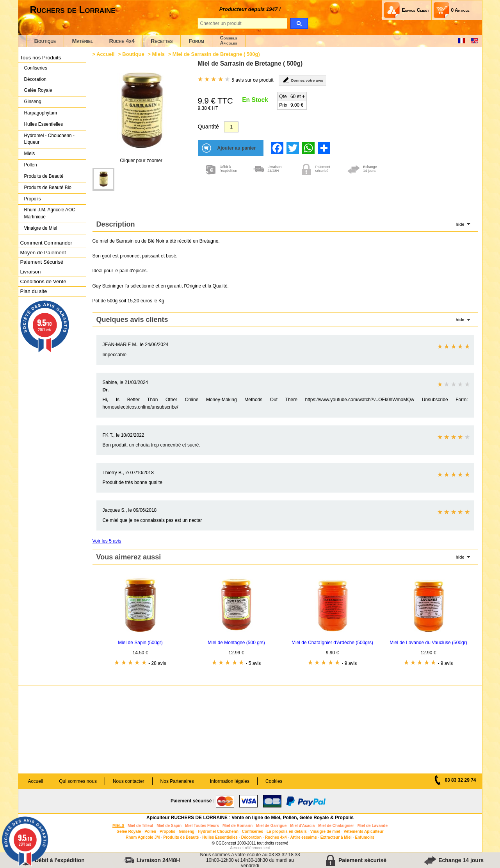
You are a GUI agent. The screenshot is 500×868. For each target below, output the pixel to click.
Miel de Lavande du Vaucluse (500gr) (428, 643)
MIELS (118, 826)
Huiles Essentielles (44, 124)
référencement (257, 848)
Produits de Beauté (44, 176)
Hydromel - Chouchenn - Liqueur (49, 139)
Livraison (31, 272)
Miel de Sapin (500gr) (140, 643)
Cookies (274, 781)
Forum (196, 41)
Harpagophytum (41, 113)
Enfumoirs (365, 837)
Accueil (105, 54)
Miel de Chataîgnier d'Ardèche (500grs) (332, 643)
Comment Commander (46, 243)
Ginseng (33, 102)
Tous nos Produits (41, 58)
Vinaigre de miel (325, 831)
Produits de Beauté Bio (48, 188)
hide (460, 224)
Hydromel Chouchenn (218, 831)
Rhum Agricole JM (143, 837)
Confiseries (36, 68)
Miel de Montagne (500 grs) (236, 643)
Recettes (162, 41)
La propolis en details (287, 831)
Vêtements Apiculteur (363, 831)
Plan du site (34, 291)
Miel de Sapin (169, 826)
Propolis (33, 199)
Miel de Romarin (238, 826)
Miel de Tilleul (140, 826)
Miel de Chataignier (336, 826)
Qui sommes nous (78, 781)
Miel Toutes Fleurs (202, 826)
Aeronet (237, 848)
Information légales (230, 781)
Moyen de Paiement (43, 253)
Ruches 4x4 (276, 837)
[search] (299, 23)
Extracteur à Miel (336, 837)
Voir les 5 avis (107, 541)
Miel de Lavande (373, 826)
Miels (30, 154)
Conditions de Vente (43, 281)
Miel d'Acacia (302, 826)
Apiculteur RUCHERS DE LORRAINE (187, 818)
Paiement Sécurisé (42, 262)
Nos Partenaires (177, 781)
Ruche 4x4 (122, 41)
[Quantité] (231, 127)
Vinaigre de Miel (41, 228)
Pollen (31, 165)
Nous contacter (129, 781)
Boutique (45, 41)
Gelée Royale (38, 90)
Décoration (35, 79)
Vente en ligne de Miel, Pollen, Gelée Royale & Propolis (293, 818)
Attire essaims (303, 837)
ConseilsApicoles (229, 40)
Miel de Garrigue (271, 826)
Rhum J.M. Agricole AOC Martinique (50, 213)
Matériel (82, 41)
